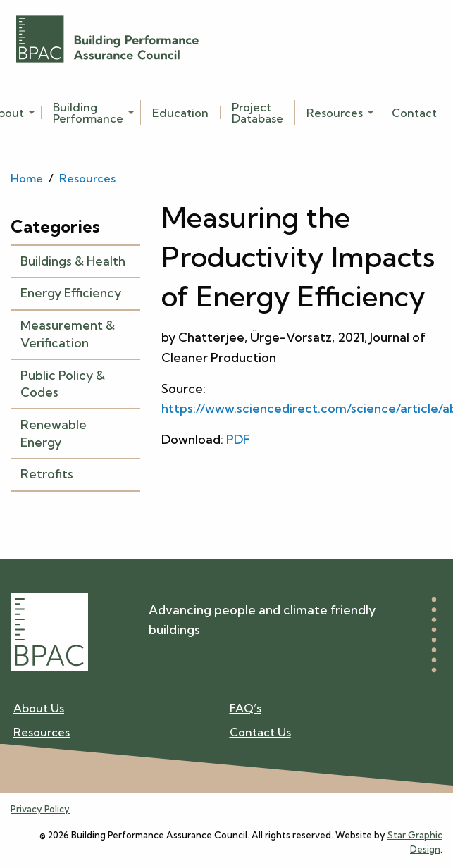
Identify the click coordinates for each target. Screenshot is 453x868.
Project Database (257, 112)
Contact (414, 112)
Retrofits (47, 474)
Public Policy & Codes (63, 384)
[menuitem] (91, 112)
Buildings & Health (73, 261)
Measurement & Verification (68, 334)
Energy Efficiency (71, 293)
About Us (39, 708)
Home (27, 178)
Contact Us (260, 732)
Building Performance (88, 112)
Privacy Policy (40, 809)
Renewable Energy (54, 433)
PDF (238, 439)
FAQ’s (246, 708)
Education (180, 112)
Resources (335, 112)
